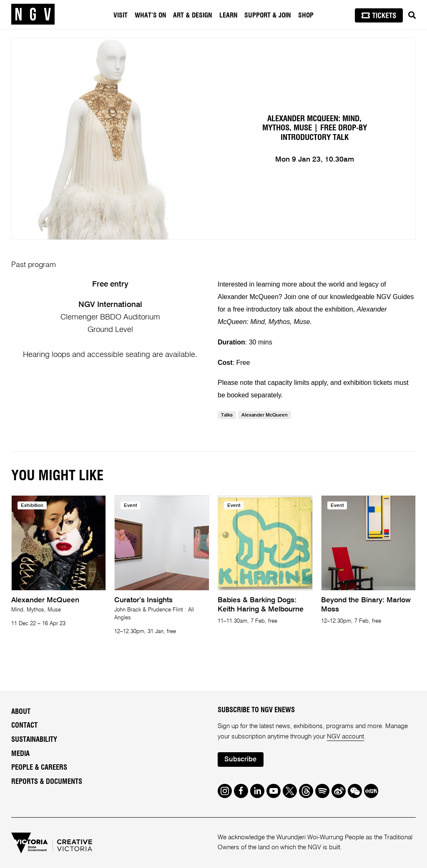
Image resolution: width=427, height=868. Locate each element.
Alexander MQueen (265, 415)
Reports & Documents (47, 782)
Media (20, 754)
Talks (227, 415)
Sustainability (34, 740)
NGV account (345, 737)
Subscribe (240, 759)
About (21, 712)
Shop (306, 15)
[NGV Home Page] (33, 15)
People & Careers (39, 768)
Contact (24, 726)
